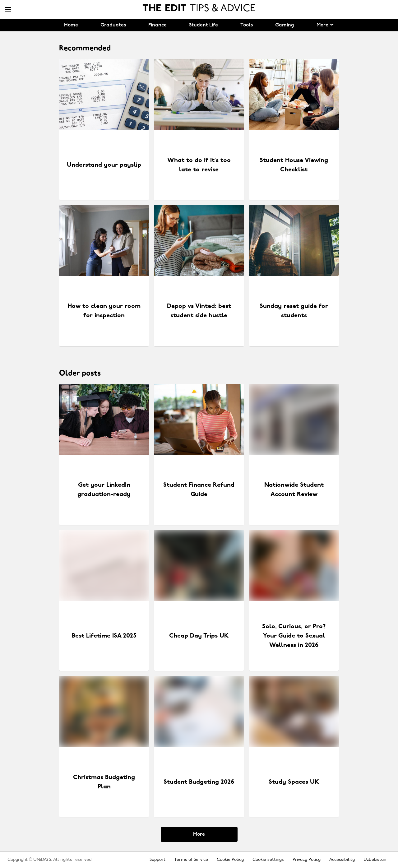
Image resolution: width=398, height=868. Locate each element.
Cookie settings (268, 860)
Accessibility (342, 860)
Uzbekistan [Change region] (375, 860)
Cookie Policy (230, 860)
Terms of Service (191, 860)
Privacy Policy (307, 860)
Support (157, 860)
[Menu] (8, 10)
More (199, 834)
